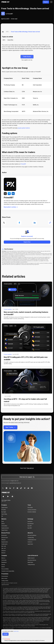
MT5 (7, 32)
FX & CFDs (4, 510)
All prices (3, 553)
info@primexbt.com (14, 481)
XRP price (4, 540)
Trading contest (5, 581)
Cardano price (4, 544)
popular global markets (24, 128)
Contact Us (30, 542)
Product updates (8, 309)
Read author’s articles (11, 207)
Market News (30, 562)
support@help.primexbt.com (15, 483)
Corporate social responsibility (8, 571)
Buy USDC (30, 528)
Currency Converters (32, 510)
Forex (3, 521)
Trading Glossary (31, 565)
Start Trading (10, 427)
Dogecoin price (5, 542)
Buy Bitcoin (30, 521)
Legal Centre (30, 544)
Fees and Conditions (32, 535)
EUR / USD (4, 546)
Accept (5, 634)
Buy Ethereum (31, 524)
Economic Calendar (32, 512)
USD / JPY (4, 548)
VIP (2, 516)
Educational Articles (32, 560)
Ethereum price (5, 538)
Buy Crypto (4, 512)
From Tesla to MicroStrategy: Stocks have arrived (25, 32)
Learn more (16, 631)
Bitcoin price (4, 535)
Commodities (4, 526)
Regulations (4, 562)
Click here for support (27, 477)
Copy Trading (4, 514)
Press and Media (5, 569)
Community (4, 560)
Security (3, 565)
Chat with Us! (30, 468)
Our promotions (5, 576)
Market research (31, 558)
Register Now (27, 242)
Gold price (4, 551)
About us (3, 558)
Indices (3, 524)
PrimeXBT (10, 14)
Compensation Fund (32, 540)
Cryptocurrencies (5, 528)
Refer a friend (4, 578)
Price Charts (30, 508)
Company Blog (31, 538)
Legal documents (5, 585)
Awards (3, 567)
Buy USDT (30, 526)
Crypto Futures (5, 508)
